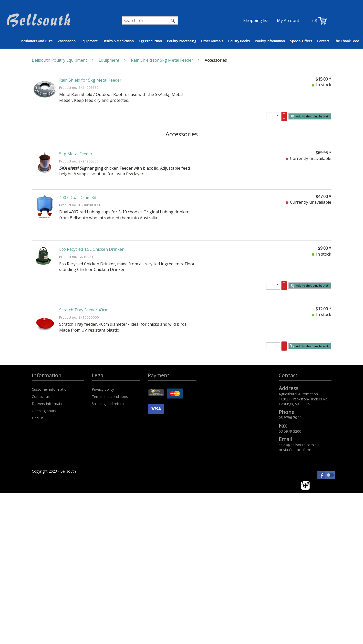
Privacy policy (103, 389)
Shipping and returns (109, 404)
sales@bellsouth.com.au (299, 445)
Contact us (41, 396)
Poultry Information (270, 41)
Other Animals (212, 41)
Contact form (300, 450)
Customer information (50, 389)
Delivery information (49, 404)
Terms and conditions (110, 396)
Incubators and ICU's (37, 41)
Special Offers (301, 41)
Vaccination (67, 41)
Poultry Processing (181, 41)
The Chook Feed (347, 41)
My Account (288, 20)
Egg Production (150, 41)
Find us (38, 418)
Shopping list (256, 20)
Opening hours (44, 411)
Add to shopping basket (309, 116)
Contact (323, 41)
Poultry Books (239, 41)
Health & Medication (118, 41)
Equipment (89, 41)
